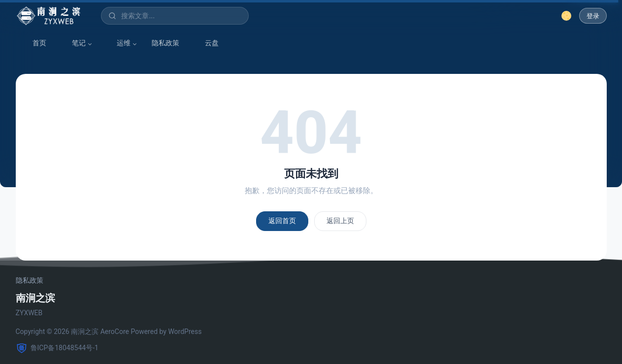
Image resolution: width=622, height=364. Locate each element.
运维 (119, 43)
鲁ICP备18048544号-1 (57, 348)
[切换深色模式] (566, 16)
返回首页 (282, 221)
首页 (34, 43)
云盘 (207, 43)
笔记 (74, 43)
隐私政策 (165, 43)
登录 (593, 16)
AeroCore (115, 331)
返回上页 (340, 221)
